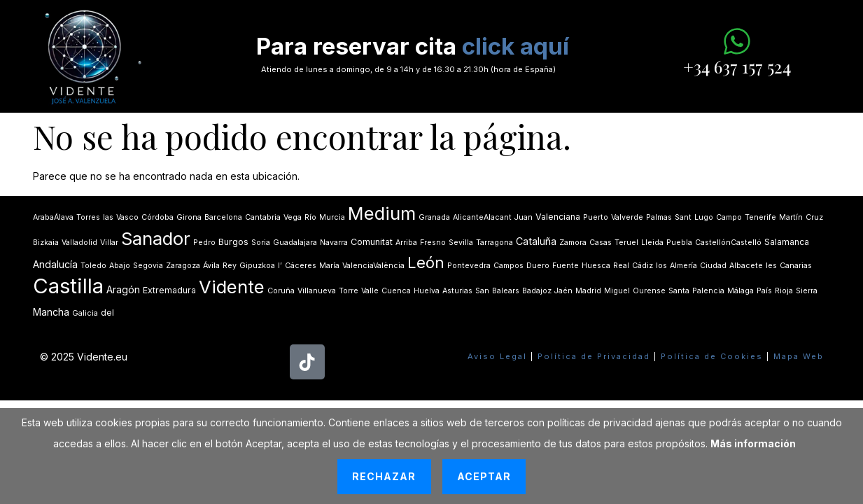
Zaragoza (183, 266)
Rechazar (384, 476)
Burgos (233, 242)
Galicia (85, 313)
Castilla (68, 286)
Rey (230, 266)
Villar (109, 243)
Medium (382, 213)
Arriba (406, 243)
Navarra (334, 243)
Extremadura (169, 290)
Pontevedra (469, 266)
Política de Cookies (712, 356)
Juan (524, 217)
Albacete (746, 266)
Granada (434, 217)
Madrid (588, 291)
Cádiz (643, 266)
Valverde (627, 217)
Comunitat (372, 242)
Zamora (573, 243)
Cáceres (301, 266)
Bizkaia (46, 243)
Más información (753, 443)
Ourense (649, 291)
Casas (601, 243)
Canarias (796, 266)
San (482, 291)
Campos (508, 266)
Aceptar (484, 476)
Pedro (204, 243)
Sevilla (461, 243)
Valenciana (558, 217)
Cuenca (396, 291)
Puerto (596, 217)
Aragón (123, 289)
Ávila (211, 266)
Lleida (652, 243)
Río (310, 217)
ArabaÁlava (53, 217)
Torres (88, 217)
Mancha (51, 312)
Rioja (784, 291)
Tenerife (760, 217)
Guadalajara (295, 243)
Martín (791, 217)
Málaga (741, 291)
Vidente (232, 287)
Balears (506, 291)
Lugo (704, 217)
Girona (189, 217)
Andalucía (55, 264)
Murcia (332, 217)
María (329, 266)
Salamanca (787, 242)
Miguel (617, 291)
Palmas (659, 217)
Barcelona (223, 217)
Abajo (120, 266)
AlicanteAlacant (482, 217)
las (108, 217)
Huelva (427, 291)
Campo (729, 217)
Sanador (156, 238)
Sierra (807, 291)
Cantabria (263, 217)
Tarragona (494, 243)
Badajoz (537, 291)
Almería (683, 266)
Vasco (127, 217)
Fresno (433, 243)
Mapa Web (799, 356)
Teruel (626, 243)
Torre (349, 291)
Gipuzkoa (257, 266)
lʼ (280, 266)
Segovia (148, 266)
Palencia (708, 291)
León (426, 262)
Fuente (566, 266)
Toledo (93, 266)
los (661, 266)
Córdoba (157, 217)
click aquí (515, 46)
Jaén (563, 291)
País (764, 291)
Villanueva (317, 291)
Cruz (814, 217)
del (107, 313)
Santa (679, 291)
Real (621, 266)
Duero (538, 266)
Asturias (457, 291)
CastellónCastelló (728, 243)
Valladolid (79, 243)
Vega (293, 217)
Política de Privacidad (594, 356)
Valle (370, 291)
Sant (683, 217)
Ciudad (713, 266)
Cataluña (536, 241)
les (771, 266)
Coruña (281, 291)
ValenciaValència (373, 266)
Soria (261, 243)
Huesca (596, 266)
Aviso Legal (497, 356)
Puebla (679, 243)
